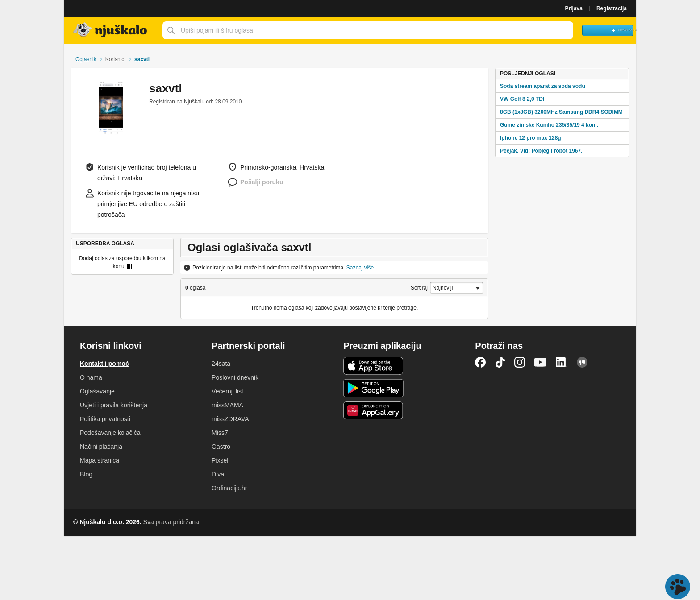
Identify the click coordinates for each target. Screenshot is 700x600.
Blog (86, 474)
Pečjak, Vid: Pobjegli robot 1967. (541, 151)
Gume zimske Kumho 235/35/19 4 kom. (549, 125)
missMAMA (227, 405)
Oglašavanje (97, 391)
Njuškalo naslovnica (111, 30)
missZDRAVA (230, 419)
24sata (221, 364)
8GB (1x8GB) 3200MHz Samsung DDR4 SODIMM (561, 112)
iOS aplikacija (373, 366)
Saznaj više (360, 268)
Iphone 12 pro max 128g (531, 138)
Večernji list (227, 391)
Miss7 (220, 433)
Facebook (480, 362)
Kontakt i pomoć (104, 364)
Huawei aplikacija (373, 410)
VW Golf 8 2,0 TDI (522, 99)
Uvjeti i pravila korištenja (114, 405)
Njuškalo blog (582, 362)
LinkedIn (562, 362)
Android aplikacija (373, 388)
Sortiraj (419, 288)
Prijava (574, 8)
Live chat (678, 587)
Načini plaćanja (101, 447)
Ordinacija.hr (229, 488)
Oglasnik (86, 59)
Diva (218, 474)
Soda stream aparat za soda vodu (543, 86)
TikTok (500, 362)
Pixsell (221, 460)
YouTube (540, 362)
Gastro (221, 447)
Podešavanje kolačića (110, 433)
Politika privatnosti (105, 419)
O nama (91, 377)
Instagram (520, 362)
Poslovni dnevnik (235, 377)
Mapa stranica (100, 460)
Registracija (612, 8)
